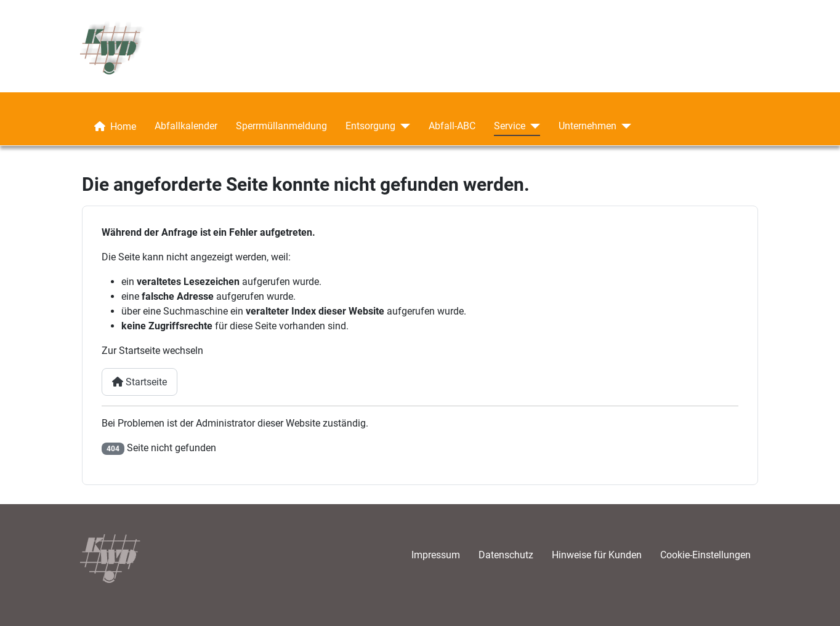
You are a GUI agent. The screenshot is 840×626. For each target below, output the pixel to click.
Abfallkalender (186, 126)
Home (113, 126)
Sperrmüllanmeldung (281, 126)
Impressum (436, 555)
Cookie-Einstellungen (705, 555)
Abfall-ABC (452, 126)
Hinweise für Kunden (597, 555)
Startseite (139, 382)
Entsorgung (370, 126)
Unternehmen (588, 126)
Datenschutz (506, 555)
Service (510, 126)
